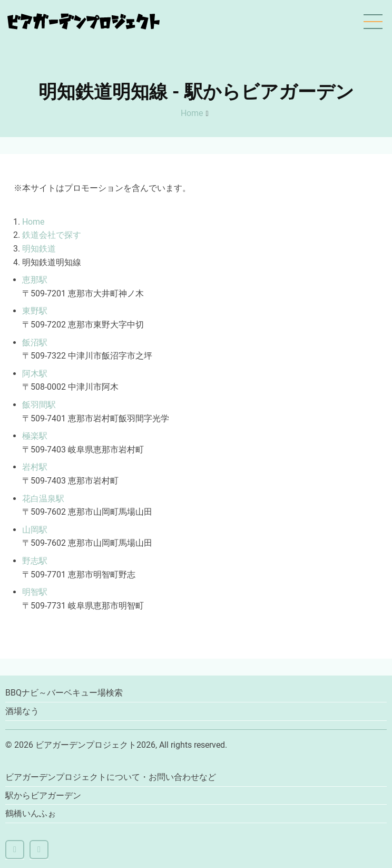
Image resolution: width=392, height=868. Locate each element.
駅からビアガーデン (43, 795)
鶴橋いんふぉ (31, 813)
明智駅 (35, 592)
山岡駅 (35, 530)
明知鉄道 (39, 249)
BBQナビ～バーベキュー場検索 (64, 693)
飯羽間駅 (39, 405)
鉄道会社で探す (52, 235)
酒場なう (22, 711)
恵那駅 (35, 280)
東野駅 (35, 311)
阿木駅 (35, 374)
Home (192, 113)
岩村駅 (35, 467)
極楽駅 (35, 436)
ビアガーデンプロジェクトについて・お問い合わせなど (111, 777)
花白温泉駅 (43, 499)
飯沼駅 (35, 343)
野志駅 (35, 561)
